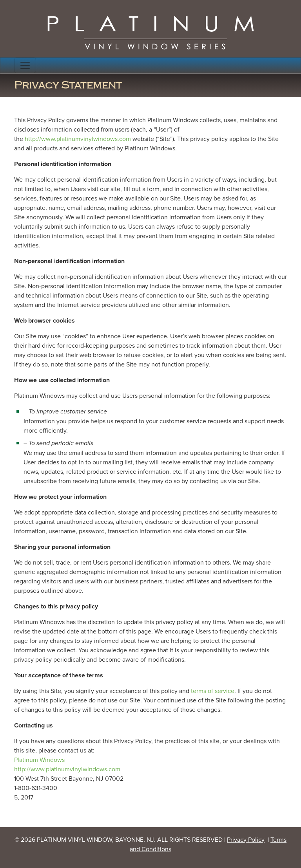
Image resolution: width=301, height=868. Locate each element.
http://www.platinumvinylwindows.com (78, 139)
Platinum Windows (39, 760)
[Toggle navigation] (25, 65)
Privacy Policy (246, 840)
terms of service (213, 691)
